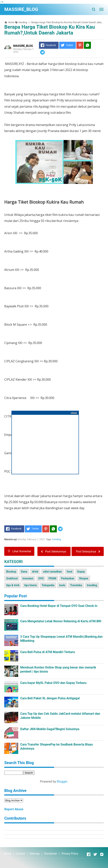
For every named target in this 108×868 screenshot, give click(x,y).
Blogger (62, 782)
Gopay (81, 572)
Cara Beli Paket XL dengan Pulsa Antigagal (50, 698)
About (7, 854)
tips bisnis (31, 585)
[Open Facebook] (89, 854)
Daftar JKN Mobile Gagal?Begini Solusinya (50, 729)
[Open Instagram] (102, 854)
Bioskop (11, 572)
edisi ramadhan (52, 572)
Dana (24, 572)
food (70, 572)
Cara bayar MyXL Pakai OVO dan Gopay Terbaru (53, 683)
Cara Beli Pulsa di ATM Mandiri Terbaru (48, 652)
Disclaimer (51, 854)
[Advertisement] (45, 443)
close (74, 413)
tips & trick (13, 585)
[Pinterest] (80, 45)
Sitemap (35, 854)
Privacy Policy (70, 854)
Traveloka (76, 585)
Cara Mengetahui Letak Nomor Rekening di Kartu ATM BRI (61, 621)
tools (62, 585)
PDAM (52, 578)
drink (35, 572)
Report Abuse (14, 809)
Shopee (84, 578)
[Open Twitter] (95, 854)
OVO (41, 578)
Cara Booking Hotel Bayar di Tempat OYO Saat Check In (59, 606)
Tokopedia (48, 585)
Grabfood (12, 578)
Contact (20, 854)
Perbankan (68, 578)
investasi (28, 578)
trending (57, 539)
